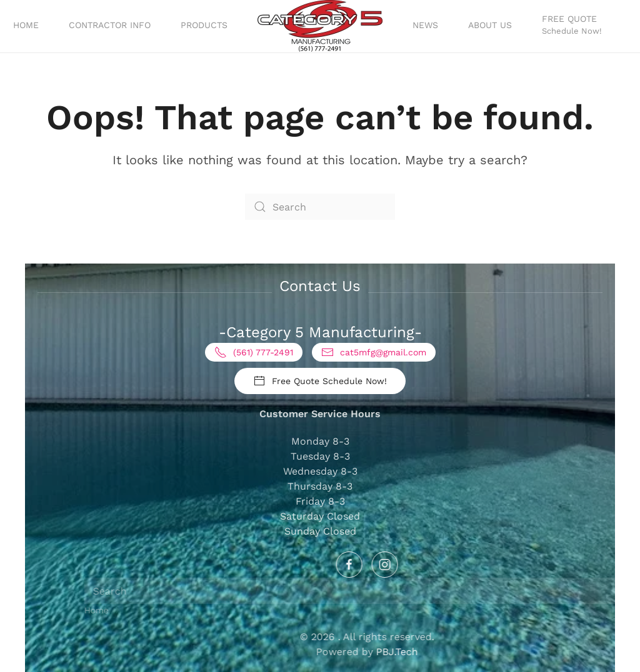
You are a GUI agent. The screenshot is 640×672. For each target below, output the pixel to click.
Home (26, 25)
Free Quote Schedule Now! (320, 381)
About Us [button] (490, 25)
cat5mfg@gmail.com (374, 352)
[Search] (320, 207)
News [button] (425, 25)
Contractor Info (110, 25)
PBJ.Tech (490, 652)
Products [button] (204, 25)
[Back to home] (320, 26)
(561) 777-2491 (254, 352)
